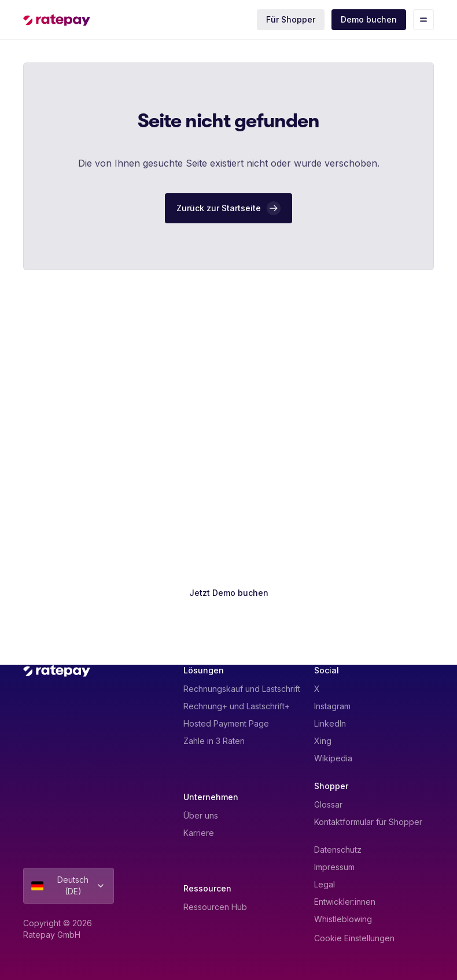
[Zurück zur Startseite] (228, 208)
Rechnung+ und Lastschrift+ (237, 706)
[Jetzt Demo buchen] (229, 593)
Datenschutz (338, 850)
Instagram (332, 706)
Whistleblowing (343, 919)
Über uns (201, 815)
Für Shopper (291, 19)
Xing (323, 741)
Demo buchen (369, 19)
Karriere (199, 833)
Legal (325, 884)
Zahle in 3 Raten (214, 741)
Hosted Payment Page (226, 723)
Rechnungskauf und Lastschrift (242, 689)
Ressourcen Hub (215, 907)
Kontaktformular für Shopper (368, 822)
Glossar (328, 804)
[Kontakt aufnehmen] (228, 625)
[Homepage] (57, 20)
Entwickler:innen (345, 902)
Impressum (334, 867)
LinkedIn (330, 723)
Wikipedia (333, 758)
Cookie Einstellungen (354, 938)
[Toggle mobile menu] (423, 20)
